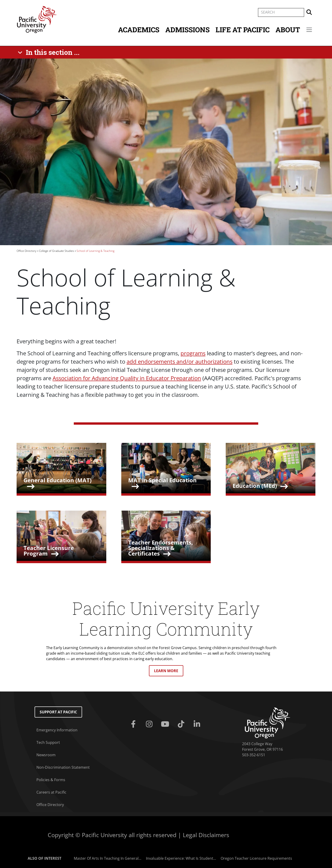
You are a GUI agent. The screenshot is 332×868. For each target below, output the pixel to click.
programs (193, 353)
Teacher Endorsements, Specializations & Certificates (161, 548)
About (288, 30)
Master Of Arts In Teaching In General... (108, 858)
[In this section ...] (49, 52)
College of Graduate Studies (56, 251)
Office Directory (27, 251)
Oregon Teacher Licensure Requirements (256, 858)
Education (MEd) (255, 486)
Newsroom (46, 755)
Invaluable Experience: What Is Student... (181, 858)
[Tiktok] (182, 724)
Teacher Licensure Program (49, 551)
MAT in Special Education (162, 480)
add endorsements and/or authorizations (179, 361)
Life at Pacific (243, 30)
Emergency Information (57, 730)
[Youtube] (166, 724)
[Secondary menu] (309, 30)
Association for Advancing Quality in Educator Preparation (127, 378)
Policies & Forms (51, 780)
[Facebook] (134, 724)
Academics (139, 30)
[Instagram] (150, 724)
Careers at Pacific (51, 792)
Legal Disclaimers (206, 835)
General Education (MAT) (58, 480)
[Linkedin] (198, 724)
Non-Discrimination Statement (63, 767)
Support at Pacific (58, 712)
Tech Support (48, 742)
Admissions (187, 30)
